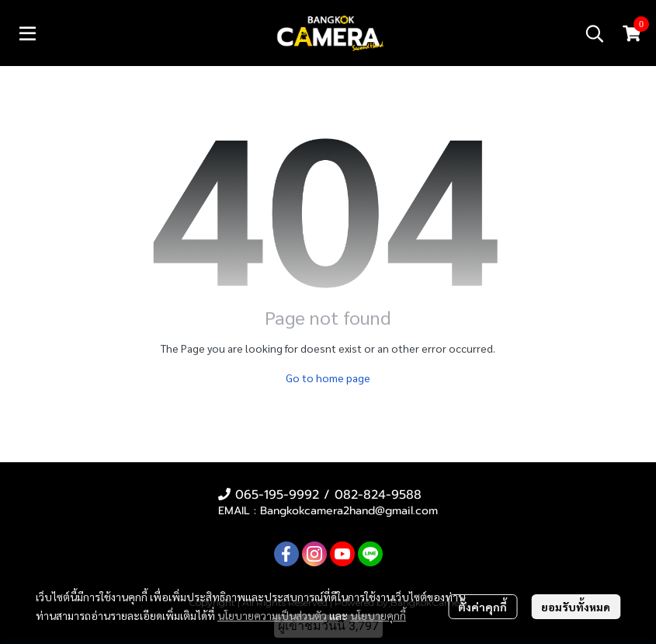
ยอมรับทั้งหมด (576, 607)
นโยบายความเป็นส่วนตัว (272, 615)
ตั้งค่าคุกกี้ (482, 607)
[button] (595, 33)
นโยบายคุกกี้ (378, 615)
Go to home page (328, 378)
